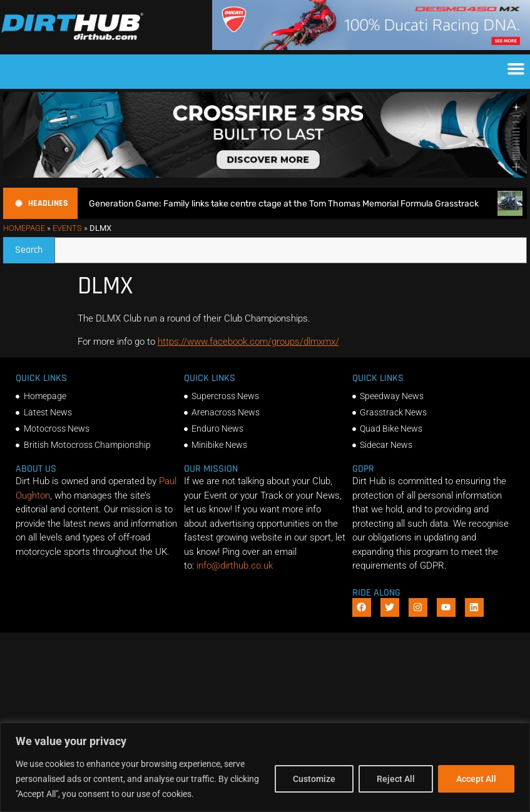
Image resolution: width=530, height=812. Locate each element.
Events (67, 228)
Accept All (476, 779)
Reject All (396, 779)
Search (35, 247)
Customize (314, 779)
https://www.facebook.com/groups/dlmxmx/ (248, 342)
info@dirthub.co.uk (235, 566)
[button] (516, 69)
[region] (265, 767)
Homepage (24, 228)
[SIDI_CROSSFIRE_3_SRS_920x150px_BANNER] (265, 175)
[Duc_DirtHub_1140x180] (371, 47)
